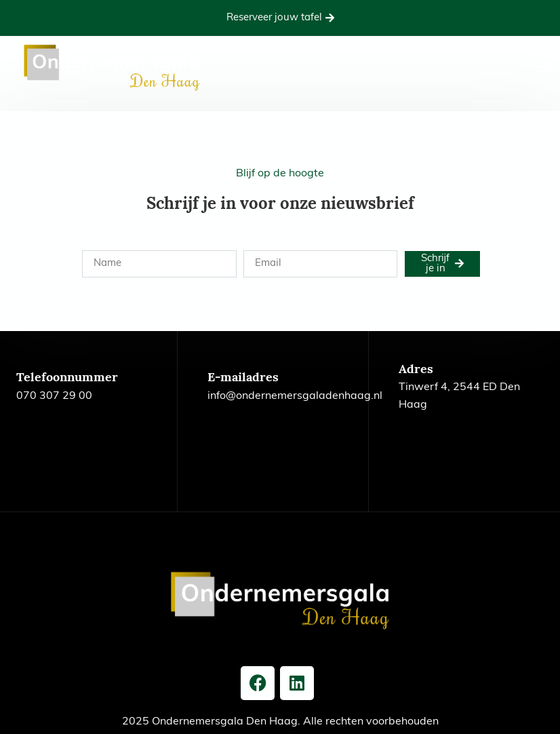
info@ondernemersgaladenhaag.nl (295, 396)
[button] (543, 66)
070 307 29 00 (54, 396)
